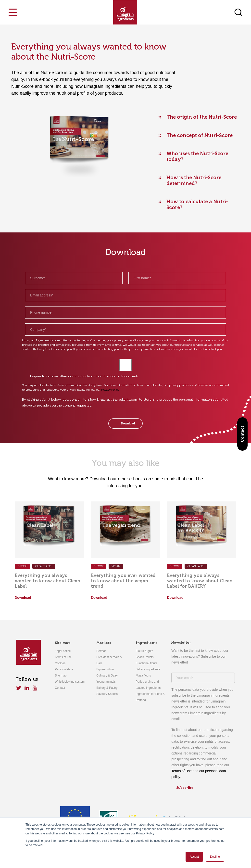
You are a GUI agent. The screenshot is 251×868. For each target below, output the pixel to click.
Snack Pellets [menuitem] (145, 657)
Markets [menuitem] (104, 643)
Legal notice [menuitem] (63, 651)
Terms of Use (181, 771)
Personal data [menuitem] (64, 669)
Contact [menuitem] (60, 688)
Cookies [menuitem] (60, 663)
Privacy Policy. (110, 390)
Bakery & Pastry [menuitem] (107, 688)
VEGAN (116, 566)
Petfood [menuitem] (101, 651)
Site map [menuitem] (63, 643)
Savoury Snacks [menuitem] (107, 694)
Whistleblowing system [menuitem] (70, 682)
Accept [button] (194, 857)
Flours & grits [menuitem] (144, 651)
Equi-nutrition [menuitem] (105, 669)
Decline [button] (215, 857)
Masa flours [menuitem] (143, 676)
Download (23, 598)
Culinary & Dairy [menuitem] (107, 676)
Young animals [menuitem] (106, 682)
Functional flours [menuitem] (147, 663)
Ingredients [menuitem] (147, 643)
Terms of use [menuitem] (63, 657)
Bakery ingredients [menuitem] (148, 669)
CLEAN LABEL (44, 566)
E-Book (22, 566)
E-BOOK (99, 566)
